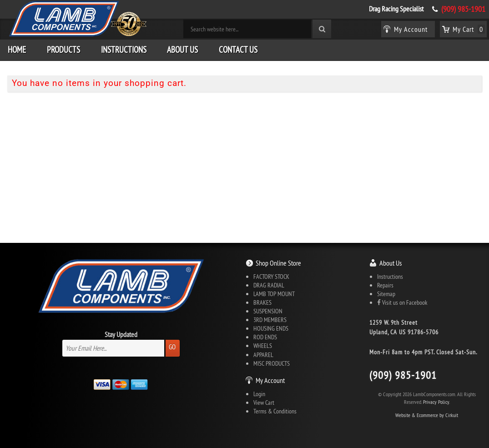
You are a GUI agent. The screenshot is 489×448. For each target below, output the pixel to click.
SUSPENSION (268, 311)
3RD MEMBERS (270, 320)
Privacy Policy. (436, 402)
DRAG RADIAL (269, 285)
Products (63, 50)
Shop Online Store (278, 263)
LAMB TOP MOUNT (274, 294)
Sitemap (386, 294)
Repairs (385, 285)
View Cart (264, 403)
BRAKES (262, 302)
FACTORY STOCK (271, 277)
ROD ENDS (265, 337)
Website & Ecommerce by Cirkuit (427, 415)
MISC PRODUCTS (272, 363)
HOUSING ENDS (271, 328)
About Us (182, 50)
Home (17, 50)
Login (259, 394)
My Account (270, 380)
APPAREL (263, 355)
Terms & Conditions (275, 411)
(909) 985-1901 (463, 9)
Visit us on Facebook (402, 302)
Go (172, 347)
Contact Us (238, 50)
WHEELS (263, 346)
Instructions (124, 50)
